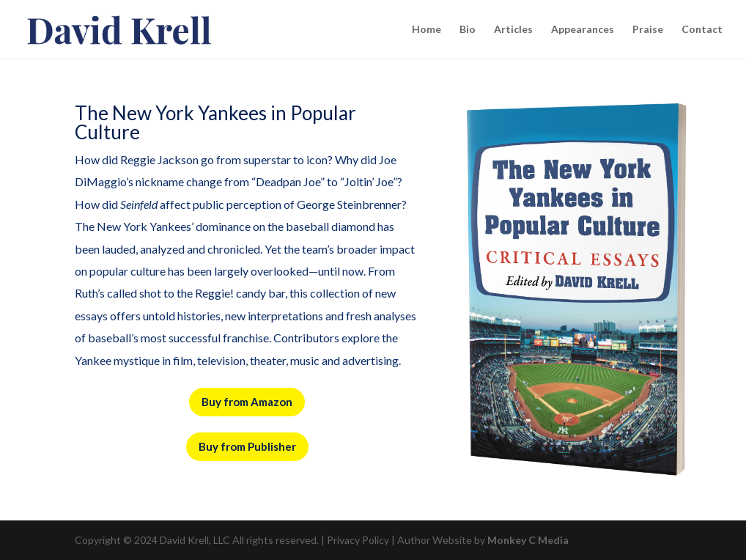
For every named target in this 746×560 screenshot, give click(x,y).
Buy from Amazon (247, 402)
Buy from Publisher (247, 446)
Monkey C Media (528, 540)
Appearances (583, 30)
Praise (648, 30)
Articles (513, 30)
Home (426, 30)
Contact (702, 30)
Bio (468, 30)
